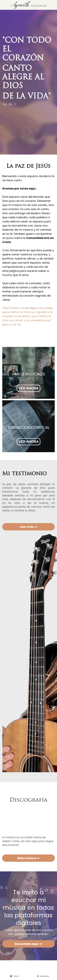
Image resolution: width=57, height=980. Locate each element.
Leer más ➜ (28, 527)
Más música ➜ (28, 858)
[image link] (28, 5)
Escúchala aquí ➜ (28, 944)
